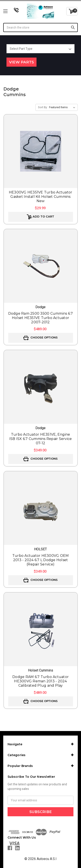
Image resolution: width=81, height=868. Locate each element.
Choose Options (40, 338)
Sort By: (43, 107)
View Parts (21, 62)
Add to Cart (40, 217)
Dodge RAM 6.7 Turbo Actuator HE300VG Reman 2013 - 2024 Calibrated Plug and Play (40, 681)
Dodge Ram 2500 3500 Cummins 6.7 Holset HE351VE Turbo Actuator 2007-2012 (41, 318)
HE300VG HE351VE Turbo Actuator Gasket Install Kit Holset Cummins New (41, 197)
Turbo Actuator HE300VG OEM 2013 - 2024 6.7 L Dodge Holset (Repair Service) (41, 560)
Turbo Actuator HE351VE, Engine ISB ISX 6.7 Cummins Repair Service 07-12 (41, 439)
